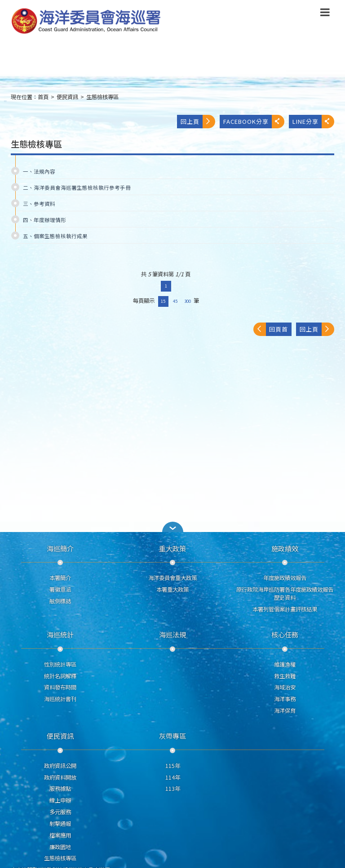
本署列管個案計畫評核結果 (285, 609)
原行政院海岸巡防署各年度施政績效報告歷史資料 (285, 593)
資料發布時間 (60, 687)
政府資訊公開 (60, 766)
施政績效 (285, 548)
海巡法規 (172, 634)
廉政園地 (60, 847)
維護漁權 (285, 664)
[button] (172, 527)
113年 (173, 789)
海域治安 (285, 687)
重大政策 (172, 548)
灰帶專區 (172, 736)
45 (175, 301)
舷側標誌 (60, 601)
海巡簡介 (60, 548)
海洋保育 (285, 711)
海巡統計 (60, 634)
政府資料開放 (60, 777)
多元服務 (60, 812)
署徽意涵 (60, 589)
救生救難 (285, 676)
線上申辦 (60, 800)
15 (163, 301)
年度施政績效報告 (285, 578)
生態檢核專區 (102, 97)
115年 (173, 766)
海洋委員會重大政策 (172, 578)
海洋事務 (285, 699)
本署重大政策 (172, 589)
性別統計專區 (60, 664)
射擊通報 (60, 824)
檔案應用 (60, 835)
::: (5, 101)
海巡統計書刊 (60, 699)
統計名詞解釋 (60, 676)
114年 (173, 777)
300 (188, 301)
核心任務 (285, 634)
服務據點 (60, 789)
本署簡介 (60, 578)
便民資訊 (67, 97)
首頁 (43, 97)
